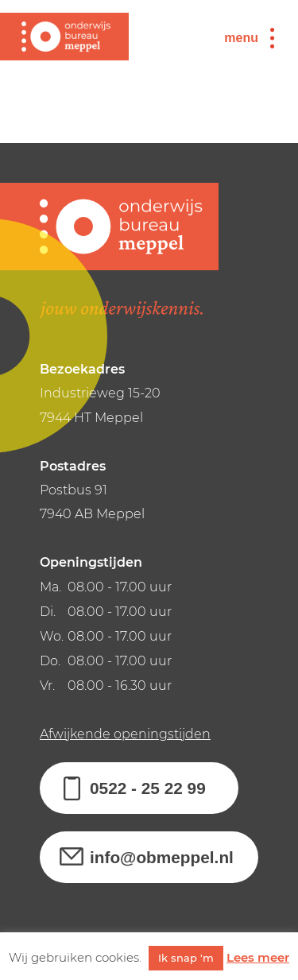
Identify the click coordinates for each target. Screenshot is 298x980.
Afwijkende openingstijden (125, 734)
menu (241, 38)
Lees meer (258, 957)
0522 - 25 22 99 (148, 788)
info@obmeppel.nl (162, 857)
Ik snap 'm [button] (186, 958)
